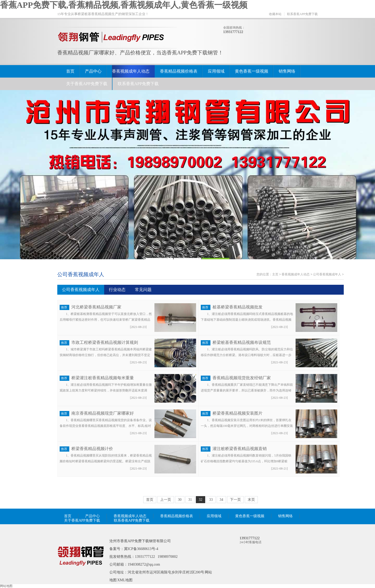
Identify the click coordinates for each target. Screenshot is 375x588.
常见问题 (143, 290)
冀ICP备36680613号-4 (141, 549)
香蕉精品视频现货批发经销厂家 (242, 378)
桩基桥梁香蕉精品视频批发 (238, 307)
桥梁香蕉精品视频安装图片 (238, 413)
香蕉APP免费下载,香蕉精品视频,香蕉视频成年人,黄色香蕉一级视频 (124, 5)
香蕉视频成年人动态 (131, 71)
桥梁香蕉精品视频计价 (92, 449)
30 (180, 500)
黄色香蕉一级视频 (252, 71)
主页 (275, 274)
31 (190, 500)
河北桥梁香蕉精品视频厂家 (96, 307)
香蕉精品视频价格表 (179, 71)
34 (221, 500)
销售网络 (287, 71)
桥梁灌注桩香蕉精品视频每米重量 (103, 378)
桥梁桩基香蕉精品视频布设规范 (242, 342)
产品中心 (93, 71)
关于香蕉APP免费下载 (87, 84)
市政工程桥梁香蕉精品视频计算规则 (105, 342)
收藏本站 (275, 14)
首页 (70, 71)
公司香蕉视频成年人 (81, 274)
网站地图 (6, 586)
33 (211, 500)
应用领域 (216, 71)
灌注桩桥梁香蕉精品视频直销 (240, 449)
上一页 (166, 500)
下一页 (235, 500)
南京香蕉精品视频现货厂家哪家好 (103, 413)
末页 (251, 500)
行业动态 (117, 290)
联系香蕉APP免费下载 (302, 14)
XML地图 (125, 580)
